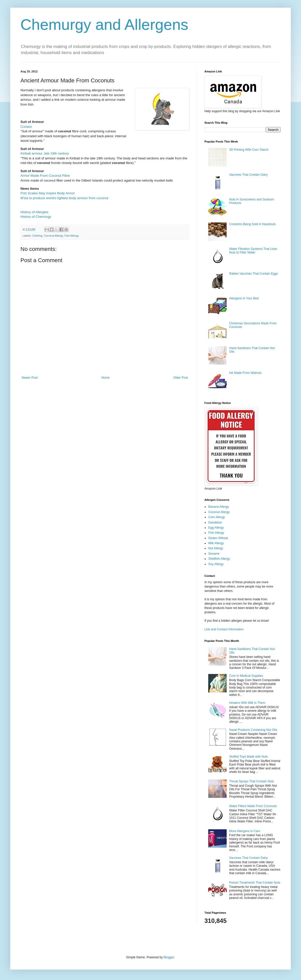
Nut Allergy (216, 548)
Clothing (37, 236)
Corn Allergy (217, 517)
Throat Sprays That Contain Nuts (252, 781)
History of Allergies (34, 212)
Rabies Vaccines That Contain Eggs (254, 274)
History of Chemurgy (36, 217)
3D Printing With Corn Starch (249, 150)
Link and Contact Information (224, 629)
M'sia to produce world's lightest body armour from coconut (64, 198)
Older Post (181, 378)
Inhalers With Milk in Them (247, 703)
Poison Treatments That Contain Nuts (255, 883)
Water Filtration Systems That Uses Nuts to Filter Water (253, 251)
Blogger (169, 957)
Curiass (26, 127)
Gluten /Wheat (218, 538)
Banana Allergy (219, 507)
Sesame (214, 554)
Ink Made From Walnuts (245, 373)
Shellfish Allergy (219, 559)
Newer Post (30, 378)
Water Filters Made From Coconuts (253, 806)
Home (106, 378)
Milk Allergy (216, 543)
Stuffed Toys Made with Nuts (249, 757)
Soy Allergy (216, 564)
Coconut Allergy (53, 236)
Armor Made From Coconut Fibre (45, 176)
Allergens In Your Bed (244, 298)
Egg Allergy (216, 528)
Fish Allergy (72, 236)
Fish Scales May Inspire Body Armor (48, 193)
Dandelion (215, 523)
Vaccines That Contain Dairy (248, 175)
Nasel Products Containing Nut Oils (253, 730)
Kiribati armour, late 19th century (45, 153)
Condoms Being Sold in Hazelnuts (252, 224)
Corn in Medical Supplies (246, 676)
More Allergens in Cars (245, 831)
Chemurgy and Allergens (104, 25)
